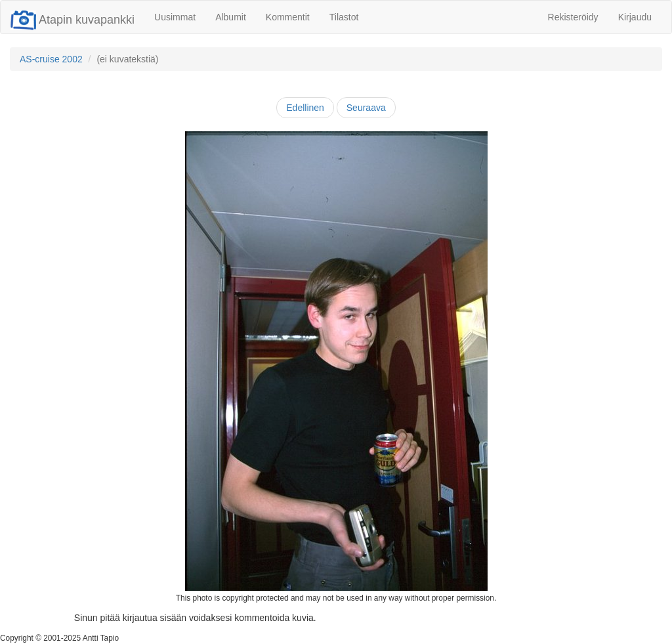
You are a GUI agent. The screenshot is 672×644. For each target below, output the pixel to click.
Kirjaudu (635, 17)
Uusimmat (175, 17)
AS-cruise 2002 (51, 59)
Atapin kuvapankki (73, 20)
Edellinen (305, 108)
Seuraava (366, 108)
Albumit (231, 17)
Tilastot (344, 17)
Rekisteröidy (573, 17)
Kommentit (288, 17)
